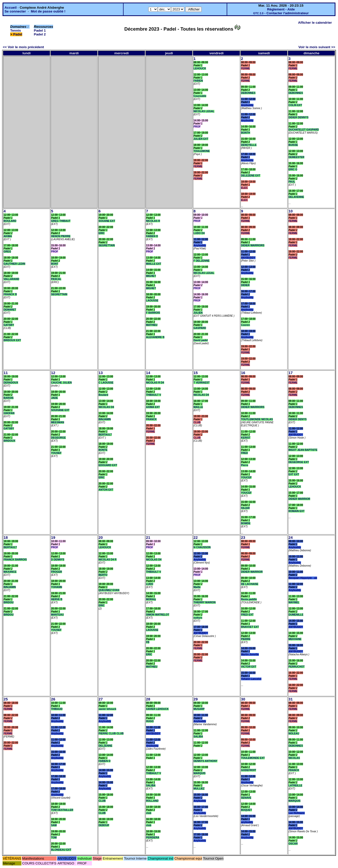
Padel (18, 34)
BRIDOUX (9, 441)
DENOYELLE (249, 145)
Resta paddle (249, 599)
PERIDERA (153, 838)
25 (6, 699)
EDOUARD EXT (108, 465)
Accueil (11, 8)
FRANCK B (10, 294)
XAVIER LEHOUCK (157, 709)
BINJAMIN (105, 419)
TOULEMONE (202, 151)
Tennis (16, 30)
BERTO (103, 575)
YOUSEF (56, 453)
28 (148, 699)
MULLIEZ (199, 789)
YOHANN (57, 587)
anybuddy (247, 822)
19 (53, 538)
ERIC (102, 233)
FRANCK (151, 419)
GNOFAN (9, 413)
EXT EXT (294, 474)
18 (6, 538)
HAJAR (245, 508)
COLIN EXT (295, 105)
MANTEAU (57, 615)
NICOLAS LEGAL (204, 111)
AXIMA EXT (153, 407)
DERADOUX (11, 383)
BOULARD (10, 221)
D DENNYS (58, 560)
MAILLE (198, 407)
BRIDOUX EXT (12, 340)
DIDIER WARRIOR (299, 499)
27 (101, 699)
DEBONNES (248, 93)
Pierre (245, 465)
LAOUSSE (152, 301)
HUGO (150, 721)
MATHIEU (152, 325)
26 (53, 699)
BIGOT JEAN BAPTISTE (303, 450)
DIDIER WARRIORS (253, 245)
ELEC (244, 188)
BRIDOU (9, 602)
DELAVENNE (296, 197)
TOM (54, 838)
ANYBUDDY (248, 258)
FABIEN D (152, 236)
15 (196, 373)
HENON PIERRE (61, 236)
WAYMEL (294, 602)
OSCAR (293, 844)
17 (291, 373)
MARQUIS (200, 773)
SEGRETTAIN (59, 294)
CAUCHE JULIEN (61, 383)
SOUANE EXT (107, 221)
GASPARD (200, 328)
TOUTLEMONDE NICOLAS (257, 419)
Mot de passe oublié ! (48, 11)
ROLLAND (152, 801)
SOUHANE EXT (60, 410)
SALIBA (151, 786)
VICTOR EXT (249, 667)
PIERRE (246, 639)
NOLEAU (294, 733)
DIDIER (245, 285)
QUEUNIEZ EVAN (109, 590)
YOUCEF (246, 477)
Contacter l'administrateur (288, 13)
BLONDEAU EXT (61, 850)
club (149, 813)
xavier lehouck (107, 709)
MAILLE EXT (154, 264)
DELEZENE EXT (251, 176)
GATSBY (9, 325)
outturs (198, 618)
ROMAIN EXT (297, 511)
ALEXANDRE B (155, 337)
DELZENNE (105, 746)
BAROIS (9, 398)
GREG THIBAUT (61, 221)
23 (243, 538)
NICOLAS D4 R (108, 560)
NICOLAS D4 (106, 407)
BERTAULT (105, 435)
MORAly (151, 599)
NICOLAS (294, 758)
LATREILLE (295, 786)
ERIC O (293, 169)
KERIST (246, 438)
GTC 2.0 (258, 13)
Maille (197, 587)
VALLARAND (11, 279)
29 (196, 699)
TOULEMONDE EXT (253, 758)
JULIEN (198, 313)
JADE (55, 398)
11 (6, 373)
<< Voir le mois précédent (23, 47)
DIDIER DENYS (298, 419)
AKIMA (8, 236)
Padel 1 (40, 30)
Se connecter (15, 11)
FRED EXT (247, 615)
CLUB (197, 422)
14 (148, 373)
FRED (244, 453)
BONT (55, 264)
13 (101, 373)
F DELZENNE (202, 261)
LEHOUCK (200, 68)
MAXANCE (10, 572)
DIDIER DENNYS (298, 117)
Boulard (103, 395)
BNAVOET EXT (250, 627)
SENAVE (246, 798)
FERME (198, 166)
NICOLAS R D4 (155, 383)
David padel (201, 340)
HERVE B (57, 599)
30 (243, 699)
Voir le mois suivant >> (317, 47)
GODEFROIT (249, 770)
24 (291, 538)
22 (196, 538)
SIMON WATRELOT (158, 615)
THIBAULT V (154, 395)
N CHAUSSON (202, 547)
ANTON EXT (106, 490)
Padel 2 (40, 34)
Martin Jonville (250, 654)
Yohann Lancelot (251, 679)
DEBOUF (104, 825)
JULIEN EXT (201, 139)
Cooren (245, 325)
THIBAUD (57, 709)
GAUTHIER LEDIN (14, 264)
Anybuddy (247, 105)
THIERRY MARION (205, 602)
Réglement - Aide (281, 9)
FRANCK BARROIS (15, 560)
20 (101, 538)
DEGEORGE (58, 438)
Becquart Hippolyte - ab (303, 578)
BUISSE (293, 145)
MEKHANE (295, 639)
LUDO (150, 584)
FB (148, 642)
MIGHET (151, 276)
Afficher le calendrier (315, 23)
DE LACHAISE (250, 584)
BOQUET (246, 810)
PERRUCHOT (297, 667)
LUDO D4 (199, 233)
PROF (197, 127)
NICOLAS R (153, 221)
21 (148, 538)
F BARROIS (153, 313)
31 (291, 699)
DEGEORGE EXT (299, 462)
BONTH (246, 133)
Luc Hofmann (297, 813)
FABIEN (198, 81)
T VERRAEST (202, 383)
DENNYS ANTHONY (206, 761)
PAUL (292, 182)
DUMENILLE (296, 615)
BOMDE (246, 523)
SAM (54, 825)
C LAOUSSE (106, 383)
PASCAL (56, 279)
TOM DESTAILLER (62, 810)
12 (53, 373)
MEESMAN (58, 422)
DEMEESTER (296, 157)
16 (243, 373)
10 (291, 211)
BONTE (103, 450)
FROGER (57, 572)
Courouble (200, 96)
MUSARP (199, 709)
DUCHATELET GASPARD (304, 130)
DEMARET (10, 310)
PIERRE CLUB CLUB (111, 733)
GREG (7, 252)
